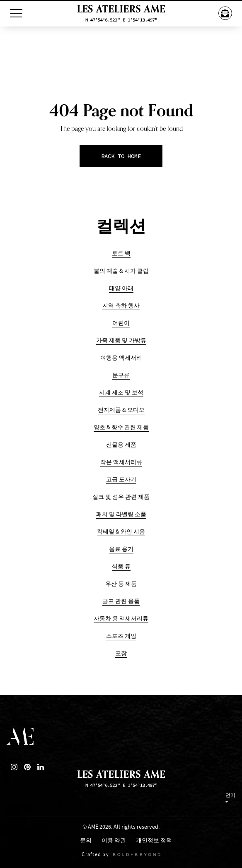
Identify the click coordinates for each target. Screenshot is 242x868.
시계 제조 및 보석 (121, 393)
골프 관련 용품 (121, 601)
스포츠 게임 (121, 636)
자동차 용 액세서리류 (121, 619)
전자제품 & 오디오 (121, 410)
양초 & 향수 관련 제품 (121, 427)
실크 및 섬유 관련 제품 (121, 497)
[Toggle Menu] (16, 13)
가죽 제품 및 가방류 (121, 340)
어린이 (121, 323)
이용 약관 (114, 841)
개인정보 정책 (154, 841)
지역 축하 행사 (121, 306)
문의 (86, 841)
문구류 (121, 375)
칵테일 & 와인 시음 (121, 532)
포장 (121, 653)
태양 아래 (121, 288)
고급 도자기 (121, 480)
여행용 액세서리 (121, 358)
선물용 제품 (121, 445)
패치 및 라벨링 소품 (121, 514)
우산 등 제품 (121, 584)
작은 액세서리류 (121, 462)
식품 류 (121, 566)
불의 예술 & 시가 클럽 (121, 271)
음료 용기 (121, 549)
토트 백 (121, 254)
